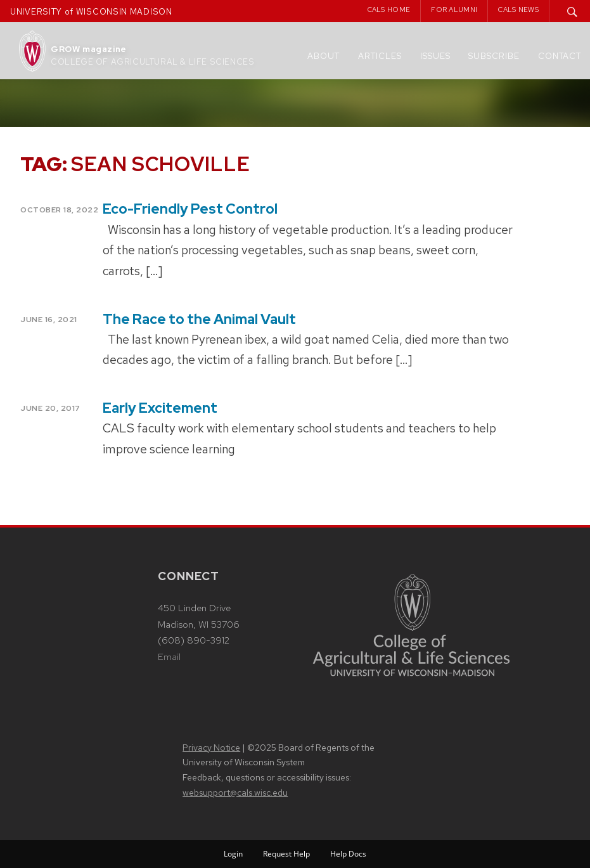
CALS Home (389, 10)
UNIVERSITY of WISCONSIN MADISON (91, 12)
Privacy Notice (211, 748)
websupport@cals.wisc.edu (235, 793)
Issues (435, 56)
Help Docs (348, 854)
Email (169, 657)
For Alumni (454, 10)
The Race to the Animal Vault (199, 319)
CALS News (518, 10)
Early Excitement (160, 408)
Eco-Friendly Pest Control (190, 209)
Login (233, 854)
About (324, 56)
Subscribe (494, 56)
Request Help (286, 854)
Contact (560, 56)
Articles (380, 56)
